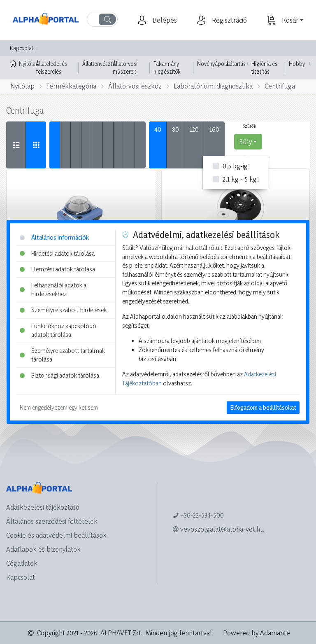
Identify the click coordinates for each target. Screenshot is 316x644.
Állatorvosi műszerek (125, 68)
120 (194, 129)
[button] (164, 20)
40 (158, 129)
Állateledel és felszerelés (51, 68)
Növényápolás (214, 64)
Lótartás (236, 64)
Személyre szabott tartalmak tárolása (62, 355)
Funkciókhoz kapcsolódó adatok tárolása (58, 330)
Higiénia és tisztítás (264, 68)
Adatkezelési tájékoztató (43, 507)
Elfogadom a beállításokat (263, 408)
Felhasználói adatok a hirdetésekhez (53, 290)
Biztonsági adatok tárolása (59, 375)
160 (214, 129)
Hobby (297, 64)
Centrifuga (280, 86)
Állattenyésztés (100, 64)
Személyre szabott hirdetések (63, 310)
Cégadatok (22, 563)
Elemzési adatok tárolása (57, 269)
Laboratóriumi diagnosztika (213, 86)
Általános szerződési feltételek (52, 521)
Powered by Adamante (257, 633)
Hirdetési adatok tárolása (57, 253)
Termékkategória (71, 86)
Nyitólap (21, 63)
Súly (246, 141)
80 (175, 129)
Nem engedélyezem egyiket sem (59, 408)
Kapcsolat (22, 48)
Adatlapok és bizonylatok (43, 549)
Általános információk (54, 237)
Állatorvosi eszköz (135, 86)
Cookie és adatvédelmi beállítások (56, 535)
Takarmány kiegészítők (167, 68)
